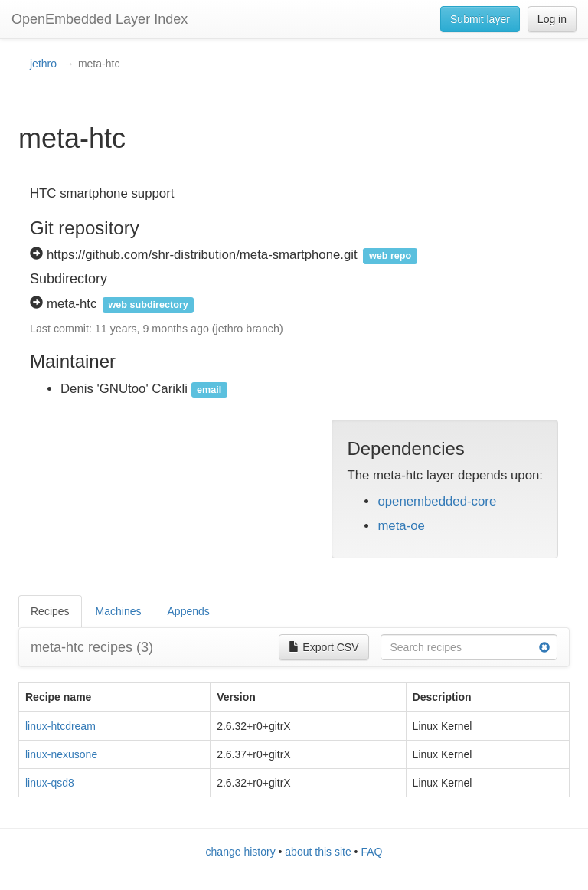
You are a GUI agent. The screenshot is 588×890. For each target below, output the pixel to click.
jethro (43, 64)
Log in (552, 19)
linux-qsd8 (50, 783)
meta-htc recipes (92, 647)
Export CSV (323, 647)
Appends (189, 611)
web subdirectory (149, 305)
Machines (119, 611)
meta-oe (401, 526)
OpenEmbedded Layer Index (100, 19)
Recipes (50, 611)
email (209, 390)
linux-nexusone (61, 754)
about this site (318, 852)
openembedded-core (437, 501)
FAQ (371, 852)
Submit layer (480, 19)
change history (241, 852)
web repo (390, 256)
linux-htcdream (60, 726)
